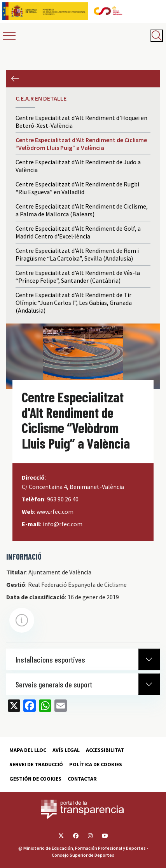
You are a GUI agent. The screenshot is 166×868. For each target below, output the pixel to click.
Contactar (82, 779)
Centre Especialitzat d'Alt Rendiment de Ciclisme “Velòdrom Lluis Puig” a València (81, 144)
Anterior (15, 79)
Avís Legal (66, 750)
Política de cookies (96, 764)
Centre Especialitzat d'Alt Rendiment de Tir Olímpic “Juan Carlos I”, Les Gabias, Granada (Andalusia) (74, 303)
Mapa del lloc (28, 750)
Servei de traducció (36, 764)
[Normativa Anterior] (149, 659)
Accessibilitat (105, 750)
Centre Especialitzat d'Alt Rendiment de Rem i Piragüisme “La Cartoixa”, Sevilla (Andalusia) (77, 254)
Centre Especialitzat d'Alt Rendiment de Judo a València (78, 166)
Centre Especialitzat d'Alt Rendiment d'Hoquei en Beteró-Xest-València (81, 122)
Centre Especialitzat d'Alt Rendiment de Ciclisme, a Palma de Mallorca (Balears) (82, 210)
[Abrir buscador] (157, 36)
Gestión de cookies (35, 779)
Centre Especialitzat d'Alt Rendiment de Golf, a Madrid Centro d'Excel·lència (78, 232)
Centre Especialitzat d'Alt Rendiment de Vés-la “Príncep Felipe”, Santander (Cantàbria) (78, 277)
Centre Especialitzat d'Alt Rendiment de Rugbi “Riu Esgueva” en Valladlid (77, 188)
